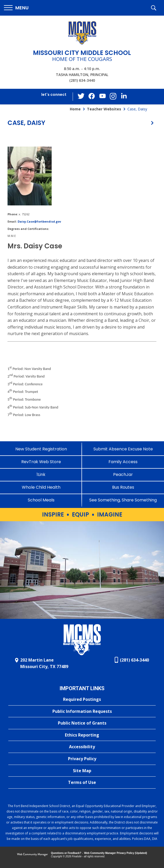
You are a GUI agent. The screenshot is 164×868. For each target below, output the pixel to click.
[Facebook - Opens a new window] (92, 97)
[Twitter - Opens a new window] (82, 96)
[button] (16, 8)
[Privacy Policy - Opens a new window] (82, 759)
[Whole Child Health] (41, 487)
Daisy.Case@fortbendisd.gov (39, 221)
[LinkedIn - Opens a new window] (123, 96)
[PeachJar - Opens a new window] (123, 474)
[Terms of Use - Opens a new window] (82, 783)
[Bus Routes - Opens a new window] (123, 487)
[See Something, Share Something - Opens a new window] (123, 500)
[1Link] (41, 474)
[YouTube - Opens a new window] (102, 96)
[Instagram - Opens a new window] (113, 97)
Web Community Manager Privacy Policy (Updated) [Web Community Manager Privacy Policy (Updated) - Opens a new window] (116, 853)
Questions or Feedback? (66, 853)
